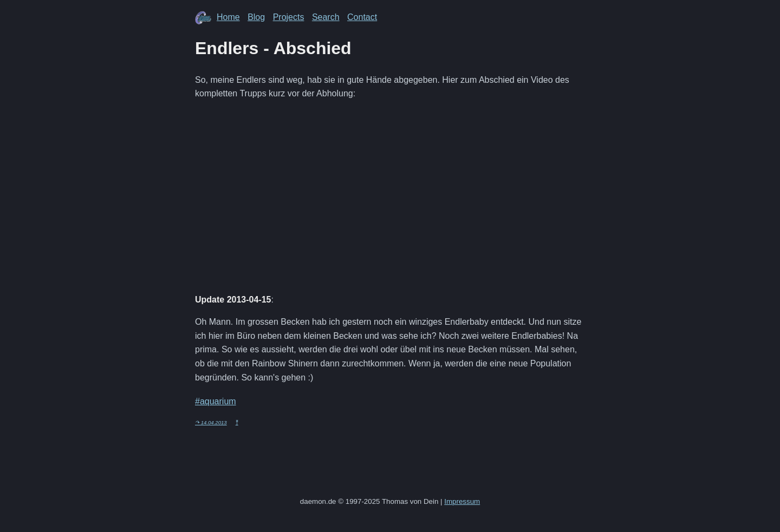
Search (326, 17)
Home (228, 17)
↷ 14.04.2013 (211, 422)
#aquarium (216, 401)
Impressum (462, 501)
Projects (289, 17)
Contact (362, 17)
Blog (256, 17)
